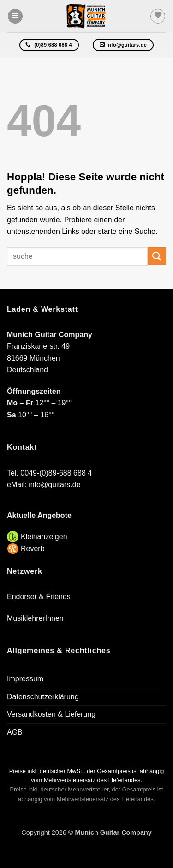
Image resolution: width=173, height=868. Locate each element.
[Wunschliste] (158, 16)
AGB (15, 732)
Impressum (25, 679)
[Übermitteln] (157, 256)
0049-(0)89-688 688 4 (56, 473)
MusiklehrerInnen (35, 618)
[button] (15, 16)
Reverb (33, 549)
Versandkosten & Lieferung (51, 714)
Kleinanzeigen (44, 537)
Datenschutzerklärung (43, 697)
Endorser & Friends (39, 597)
